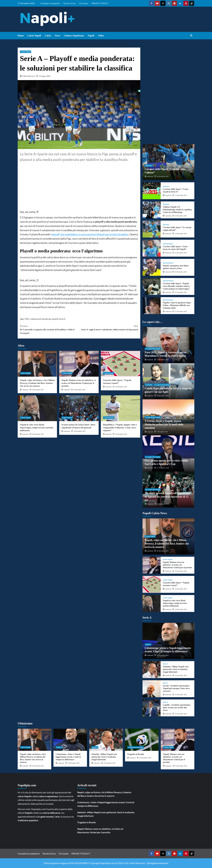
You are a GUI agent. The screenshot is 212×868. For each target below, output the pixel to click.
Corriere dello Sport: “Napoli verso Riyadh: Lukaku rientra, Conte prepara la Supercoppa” (176, 286)
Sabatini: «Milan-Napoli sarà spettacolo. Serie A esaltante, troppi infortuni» (176, 669)
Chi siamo (84, 3)
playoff (55, 319)
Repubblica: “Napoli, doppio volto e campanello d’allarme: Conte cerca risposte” (120, 428)
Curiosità (149, 385)
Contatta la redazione (50, 3)
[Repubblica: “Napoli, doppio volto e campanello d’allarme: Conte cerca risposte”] (121, 408)
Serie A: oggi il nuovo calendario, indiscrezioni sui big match (108, 327)
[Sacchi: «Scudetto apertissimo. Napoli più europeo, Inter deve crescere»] (152, 689)
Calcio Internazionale (136, 747)
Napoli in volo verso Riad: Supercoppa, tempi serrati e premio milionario (37, 428)
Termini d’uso (69, 3)
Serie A (148, 644)
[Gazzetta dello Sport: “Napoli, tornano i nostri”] (121, 364)
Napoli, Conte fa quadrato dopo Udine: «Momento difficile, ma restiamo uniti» (177, 305)
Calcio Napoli (34, 36)
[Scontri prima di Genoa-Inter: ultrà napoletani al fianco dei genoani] (79, 408)
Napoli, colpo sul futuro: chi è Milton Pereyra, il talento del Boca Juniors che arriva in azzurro (37, 383)
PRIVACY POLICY (100, 3)
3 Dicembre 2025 (162, 432)
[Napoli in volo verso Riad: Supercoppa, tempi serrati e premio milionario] (37, 408)
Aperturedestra (168, 244)
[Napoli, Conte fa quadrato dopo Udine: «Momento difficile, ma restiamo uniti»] (152, 306)
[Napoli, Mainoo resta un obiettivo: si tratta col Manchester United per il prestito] (79, 364)
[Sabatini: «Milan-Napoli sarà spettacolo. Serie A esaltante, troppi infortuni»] (152, 670)
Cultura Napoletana (74, 36)
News (57, 36)
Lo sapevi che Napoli (153, 349)
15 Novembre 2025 (163, 504)
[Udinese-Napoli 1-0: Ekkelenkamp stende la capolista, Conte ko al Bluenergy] (152, 210)
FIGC (27, 319)
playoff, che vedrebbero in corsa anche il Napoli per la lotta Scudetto (90, 234)
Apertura (149, 166)
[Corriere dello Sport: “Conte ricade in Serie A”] (152, 191)
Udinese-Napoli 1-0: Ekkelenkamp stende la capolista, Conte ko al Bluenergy (177, 210)
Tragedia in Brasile (136, 754)
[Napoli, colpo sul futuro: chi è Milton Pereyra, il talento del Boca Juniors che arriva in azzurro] (37, 364)
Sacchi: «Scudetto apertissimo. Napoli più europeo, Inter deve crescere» (176, 688)
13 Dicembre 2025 (163, 396)
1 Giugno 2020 (45, 76)
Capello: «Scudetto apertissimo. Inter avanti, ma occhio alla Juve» (177, 708)
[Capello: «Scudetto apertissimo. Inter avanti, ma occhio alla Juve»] (152, 708)
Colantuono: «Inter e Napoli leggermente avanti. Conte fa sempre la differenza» (68, 757)
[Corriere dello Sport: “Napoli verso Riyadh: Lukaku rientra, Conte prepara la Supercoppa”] (152, 286)
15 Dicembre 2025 (181, 195)
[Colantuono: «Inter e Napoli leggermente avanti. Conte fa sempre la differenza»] (70, 740)
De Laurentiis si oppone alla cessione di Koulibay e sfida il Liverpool (49, 329)
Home (21, 36)
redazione (25, 390)
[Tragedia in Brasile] (142, 740)
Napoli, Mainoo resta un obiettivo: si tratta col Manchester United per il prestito (79, 383)
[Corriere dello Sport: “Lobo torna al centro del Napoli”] (152, 248)
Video (101, 36)
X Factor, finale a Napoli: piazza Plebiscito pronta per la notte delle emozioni (164, 424)
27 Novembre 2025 (163, 468)
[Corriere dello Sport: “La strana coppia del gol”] (152, 229)
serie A (62, 319)
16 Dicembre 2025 (38, 390)
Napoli (91, 36)
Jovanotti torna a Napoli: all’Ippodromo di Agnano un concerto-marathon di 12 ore (168, 497)
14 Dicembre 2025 (181, 216)
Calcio (48, 36)
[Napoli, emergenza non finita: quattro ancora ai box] (152, 267)
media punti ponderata (41, 319)
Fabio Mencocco (29, 76)
